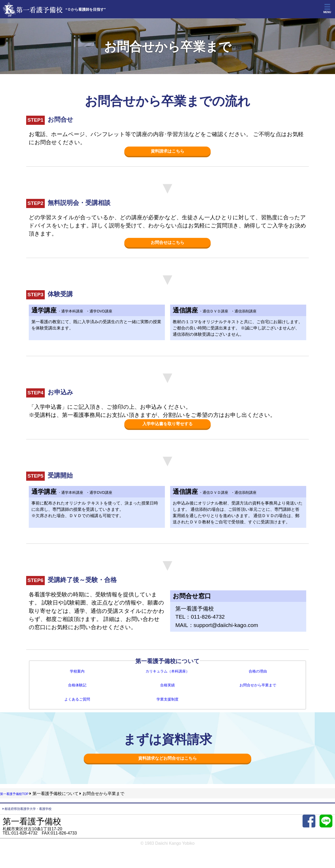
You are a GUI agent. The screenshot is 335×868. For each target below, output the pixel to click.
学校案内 (77, 675)
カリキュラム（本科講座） (167, 675)
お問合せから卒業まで (258, 691)
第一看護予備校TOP (19, 802)
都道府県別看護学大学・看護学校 (35, 818)
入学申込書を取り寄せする (168, 427)
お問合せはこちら (167, 244)
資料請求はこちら (167, 152)
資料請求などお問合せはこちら (167, 766)
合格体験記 (77, 691)
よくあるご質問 (77, 705)
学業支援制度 (167, 705)
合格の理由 (258, 675)
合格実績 (167, 691)
